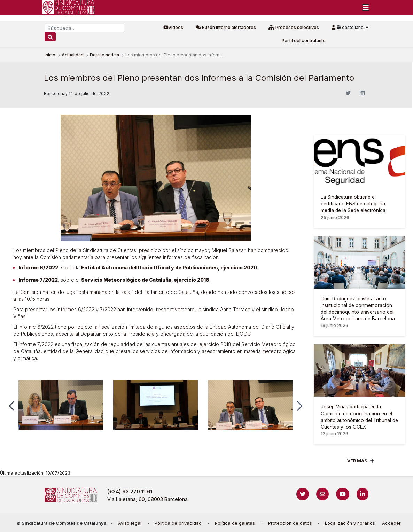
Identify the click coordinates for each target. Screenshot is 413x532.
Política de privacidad (178, 523)
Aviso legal (130, 523)
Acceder (391, 523)
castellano (351, 27)
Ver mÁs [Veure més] (357, 461)
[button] (12, 406)
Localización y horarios (350, 523)
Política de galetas (235, 523)
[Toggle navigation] (366, 7)
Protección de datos (290, 523)
